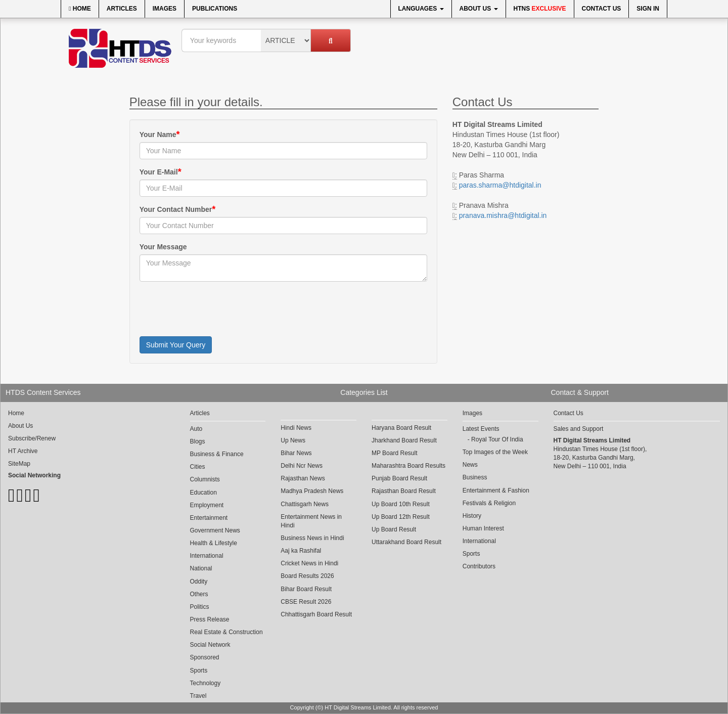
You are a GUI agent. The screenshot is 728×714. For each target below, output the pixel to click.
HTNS (540, 9)
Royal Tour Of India (497, 439)
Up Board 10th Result (401, 504)
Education (203, 493)
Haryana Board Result (401, 428)
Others (199, 594)
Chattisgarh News (305, 504)
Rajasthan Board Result (404, 491)
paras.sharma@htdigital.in (500, 185)
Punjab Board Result (399, 478)
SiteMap (19, 464)
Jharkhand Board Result (404, 440)
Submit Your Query (176, 345)
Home (80, 9)
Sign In (648, 9)
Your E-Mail (159, 172)
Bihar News (296, 453)
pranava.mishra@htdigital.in (503, 215)
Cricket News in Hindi (309, 563)
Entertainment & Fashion (496, 490)
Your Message (163, 247)
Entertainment (209, 518)
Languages (421, 9)
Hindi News (296, 428)
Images (165, 9)
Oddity (199, 582)
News (470, 465)
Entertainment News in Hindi (311, 521)
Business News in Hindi (312, 538)
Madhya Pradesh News (312, 491)
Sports (199, 671)
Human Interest (483, 528)
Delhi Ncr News (302, 466)
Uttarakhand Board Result (406, 542)
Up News (293, 440)
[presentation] (216, 309)
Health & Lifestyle (214, 543)
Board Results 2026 (307, 576)
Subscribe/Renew (32, 438)
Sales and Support (579, 429)
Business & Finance (217, 454)
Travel (198, 696)
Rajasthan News (303, 478)
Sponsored (205, 657)
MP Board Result (395, 453)
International (207, 556)
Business (475, 477)
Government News (215, 530)
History (472, 516)
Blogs (198, 441)
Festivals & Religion (489, 503)
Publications (215, 9)
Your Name (158, 135)
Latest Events (481, 429)
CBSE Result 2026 (306, 602)
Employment (207, 505)
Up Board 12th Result (401, 517)
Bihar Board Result (306, 589)
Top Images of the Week (495, 452)
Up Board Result (394, 529)
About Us (479, 9)
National (201, 568)
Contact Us (602, 9)
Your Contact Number (176, 209)
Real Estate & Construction (226, 632)
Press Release (210, 619)
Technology (206, 683)
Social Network (210, 645)
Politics (200, 607)
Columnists (205, 479)
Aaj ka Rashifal (301, 551)
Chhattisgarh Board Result (316, 614)
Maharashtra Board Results (408, 466)
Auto (196, 429)
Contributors (479, 566)
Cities (198, 467)
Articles (122, 9)
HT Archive (23, 451)
